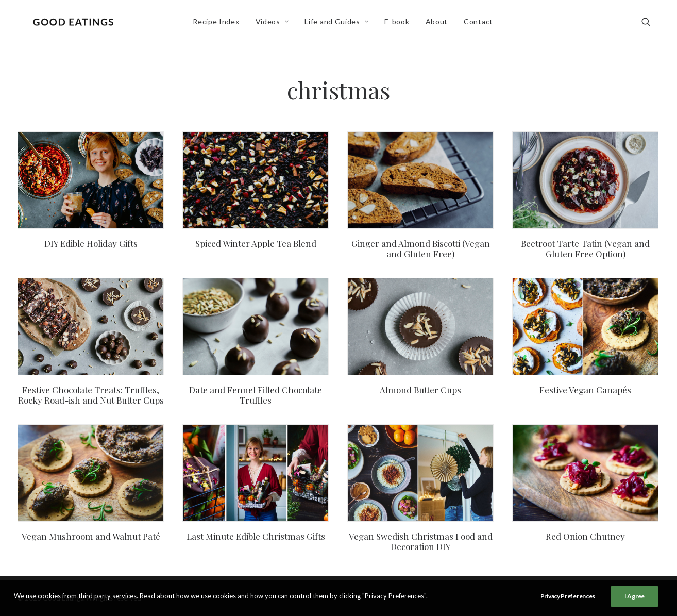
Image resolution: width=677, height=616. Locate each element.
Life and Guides (339, 24)
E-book (399, 24)
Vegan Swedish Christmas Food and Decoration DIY (421, 541)
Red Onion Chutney (585, 536)
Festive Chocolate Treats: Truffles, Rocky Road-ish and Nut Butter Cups (91, 395)
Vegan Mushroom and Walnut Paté (91, 536)
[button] (651, 24)
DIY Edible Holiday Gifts (91, 243)
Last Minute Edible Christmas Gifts (256, 536)
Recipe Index (218, 24)
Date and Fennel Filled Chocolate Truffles (256, 395)
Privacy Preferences (568, 596)
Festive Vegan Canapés (585, 390)
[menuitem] (218, 24)
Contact (480, 24)
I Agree (634, 596)
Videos (274, 24)
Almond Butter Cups (420, 390)
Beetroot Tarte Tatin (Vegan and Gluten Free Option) (585, 248)
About (439, 24)
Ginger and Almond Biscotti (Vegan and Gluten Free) (421, 248)
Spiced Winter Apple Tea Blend (256, 243)
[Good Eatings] (75, 24)
